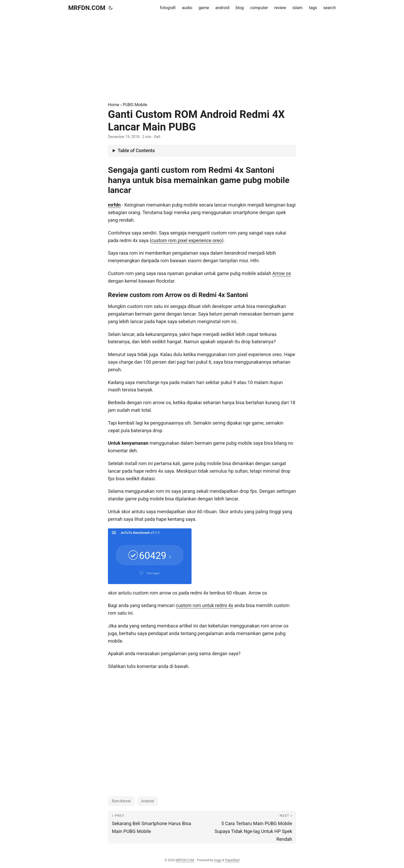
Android (148, 801)
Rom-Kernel (121, 801)
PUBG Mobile (135, 105)
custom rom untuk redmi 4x (205, 605)
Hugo (218, 860)
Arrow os (282, 273)
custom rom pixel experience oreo (187, 240)
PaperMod (232, 860)
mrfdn (114, 205)
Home (114, 105)
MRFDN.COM (87, 8)
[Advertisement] (202, 59)
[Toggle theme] (111, 8)
